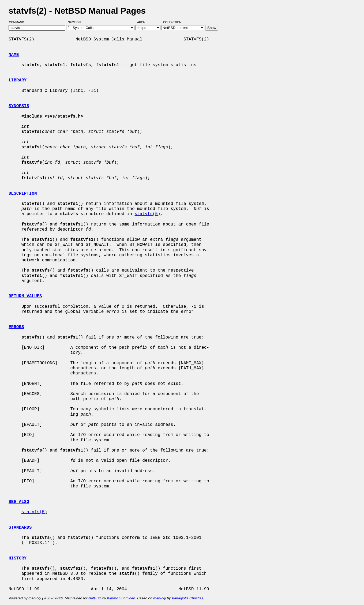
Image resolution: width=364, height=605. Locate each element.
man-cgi (160, 598)
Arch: (144, 22)
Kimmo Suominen (121, 598)
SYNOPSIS (19, 106)
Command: (19, 22)
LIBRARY (18, 80)
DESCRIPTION (23, 194)
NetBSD (95, 598)
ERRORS (16, 327)
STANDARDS (20, 528)
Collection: (173, 22)
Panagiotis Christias (187, 598)
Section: (76, 22)
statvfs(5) (147, 214)
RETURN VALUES (25, 296)
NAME (14, 55)
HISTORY (18, 558)
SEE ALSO (19, 502)
